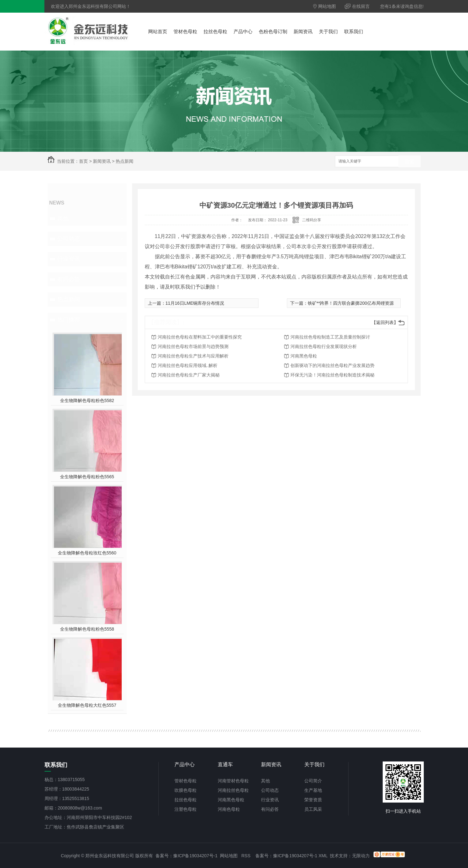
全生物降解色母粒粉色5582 (87, 400)
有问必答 (69, 279)
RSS (246, 856)
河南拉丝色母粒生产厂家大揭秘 (189, 375)
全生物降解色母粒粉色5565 (87, 477)
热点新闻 (125, 161)
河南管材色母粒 (233, 781)
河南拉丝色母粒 (233, 790)
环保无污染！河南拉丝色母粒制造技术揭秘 (332, 375)
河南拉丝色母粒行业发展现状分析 (324, 346)
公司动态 (69, 239)
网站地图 (325, 6)
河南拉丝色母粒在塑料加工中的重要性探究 (200, 337)
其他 (63, 218)
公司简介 (313, 781)
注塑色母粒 (185, 809)
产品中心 (243, 31)
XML (323, 856)
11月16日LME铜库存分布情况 (195, 303)
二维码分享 (312, 220)
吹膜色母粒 (185, 790)
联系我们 (354, 31)
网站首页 (158, 31)
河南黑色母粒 (304, 356)
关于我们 (328, 31)
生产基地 (313, 790)
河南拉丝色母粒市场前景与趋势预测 (193, 346)
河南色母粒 (229, 809)
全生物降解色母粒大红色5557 (87, 705)
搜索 (410, 162)
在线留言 (357, 6)
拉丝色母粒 (215, 31)
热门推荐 (69, 320)
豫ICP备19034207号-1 (195, 856)
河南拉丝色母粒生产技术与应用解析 (193, 356)
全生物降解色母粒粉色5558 (87, 629)
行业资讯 (69, 259)
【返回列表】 (385, 322)
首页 (83, 161)
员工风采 (313, 809)
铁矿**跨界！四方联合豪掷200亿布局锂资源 (351, 303)
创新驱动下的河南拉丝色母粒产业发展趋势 (332, 365)
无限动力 (361, 856)
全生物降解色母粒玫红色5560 (87, 553)
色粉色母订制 (273, 31)
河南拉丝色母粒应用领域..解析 (188, 365)
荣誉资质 (313, 800)
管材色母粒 (185, 31)
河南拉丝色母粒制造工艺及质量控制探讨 (330, 337)
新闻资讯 (303, 31)
